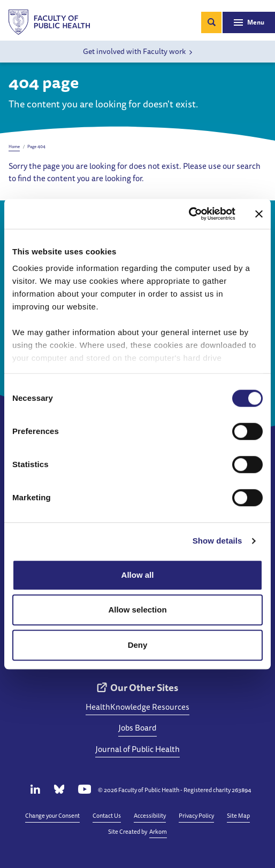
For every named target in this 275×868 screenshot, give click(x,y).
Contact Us (107, 815)
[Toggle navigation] (249, 22)
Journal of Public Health (137, 749)
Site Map (238, 815)
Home (14, 146)
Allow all (138, 575)
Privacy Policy (196, 815)
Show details (217, 541)
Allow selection (137, 610)
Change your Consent (52, 815)
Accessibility (150, 815)
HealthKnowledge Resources (137, 707)
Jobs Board (137, 728)
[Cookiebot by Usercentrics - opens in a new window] (189, 214)
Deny (138, 645)
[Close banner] (259, 214)
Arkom (158, 831)
